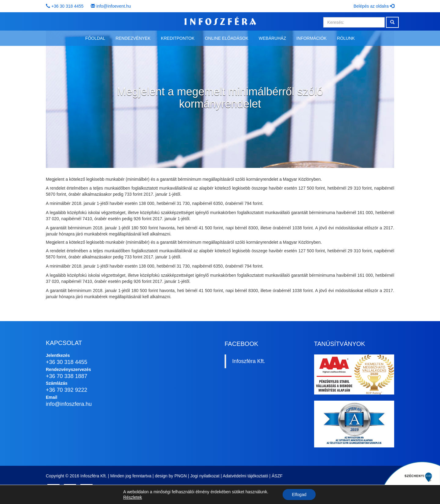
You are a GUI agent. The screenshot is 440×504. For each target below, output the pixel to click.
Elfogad (299, 495)
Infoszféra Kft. (249, 361)
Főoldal (95, 38)
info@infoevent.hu (114, 6)
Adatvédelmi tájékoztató (246, 476)
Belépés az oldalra (374, 6)
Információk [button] (312, 38)
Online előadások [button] (226, 38)
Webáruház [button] (272, 38)
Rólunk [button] (346, 38)
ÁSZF (277, 476)
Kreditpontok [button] (178, 38)
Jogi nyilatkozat (205, 476)
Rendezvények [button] (133, 38)
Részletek (132, 497)
